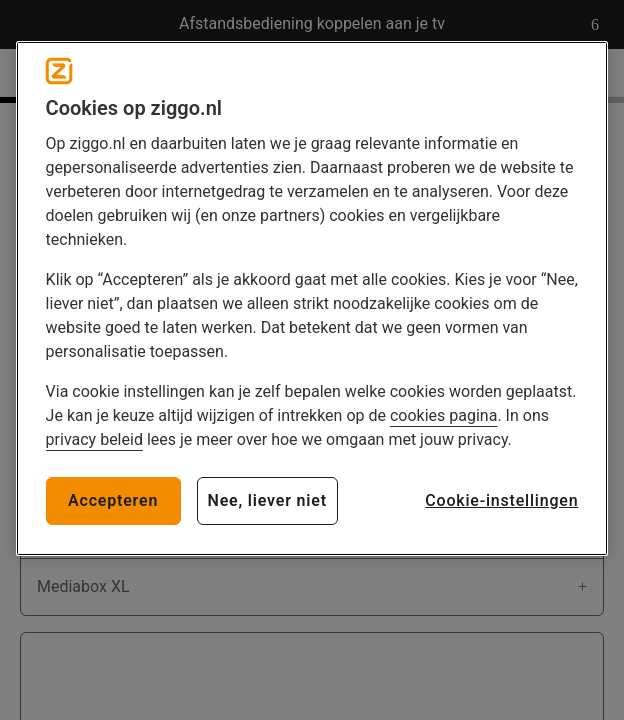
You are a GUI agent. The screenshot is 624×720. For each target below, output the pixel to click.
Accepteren (113, 500)
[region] (312, 298)
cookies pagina (443, 415)
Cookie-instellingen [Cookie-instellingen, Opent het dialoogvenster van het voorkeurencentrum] (501, 500)
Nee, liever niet (267, 500)
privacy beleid (94, 439)
